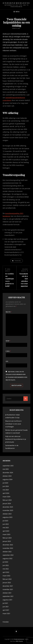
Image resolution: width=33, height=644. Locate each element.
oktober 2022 (7, 552)
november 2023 (8, 510)
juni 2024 (6, 486)
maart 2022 (6, 576)
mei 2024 (6, 490)
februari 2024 (7, 500)
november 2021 (8, 589)
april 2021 (6, 610)
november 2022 (8, 548)
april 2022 (6, 572)
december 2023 (8, 507)
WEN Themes (19, 641)
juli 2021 (5, 603)
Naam (8, 341)
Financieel (18, 261)
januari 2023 (7, 541)
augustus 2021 (7, 600)
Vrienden (6, 622)
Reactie (9, 312)
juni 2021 (6, 607)
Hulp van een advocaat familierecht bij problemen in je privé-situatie (16, 439)
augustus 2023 (7, 517)
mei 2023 (6, 528)
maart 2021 (6, 614)
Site (7, 361)
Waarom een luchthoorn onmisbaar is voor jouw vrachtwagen (13, 424)
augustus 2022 (7, 559)
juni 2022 (6, 565)
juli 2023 (5, 521)
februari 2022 (7, 579)
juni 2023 (6, 524)
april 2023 (6, 531)
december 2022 (8, 545)
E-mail (8, 351)
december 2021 (8, 586)
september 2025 (8, 466)
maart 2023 (6, 534)
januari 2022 (7, 583)
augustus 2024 (7, 479)
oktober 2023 (7, 514)
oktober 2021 (7, 593)
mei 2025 (6, 469)
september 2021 (8, 596)
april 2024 (6, 493)
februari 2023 (7, 538)
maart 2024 (6, 497)
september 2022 (8, 555)
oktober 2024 (7, 476)
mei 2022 (6, 569)
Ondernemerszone (16, 3)
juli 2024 (5, 483)
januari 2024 (7, 504)
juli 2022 (5, 562)
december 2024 (8, 473)
